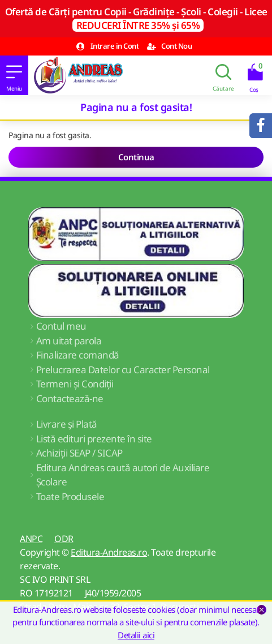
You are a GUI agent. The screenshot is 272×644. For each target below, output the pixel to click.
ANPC (31, 539)
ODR (64, 539)
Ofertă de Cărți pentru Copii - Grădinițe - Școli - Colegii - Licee (136, 18)
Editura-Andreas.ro (109, 552)
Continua (136, 157)
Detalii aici (136, 635)
